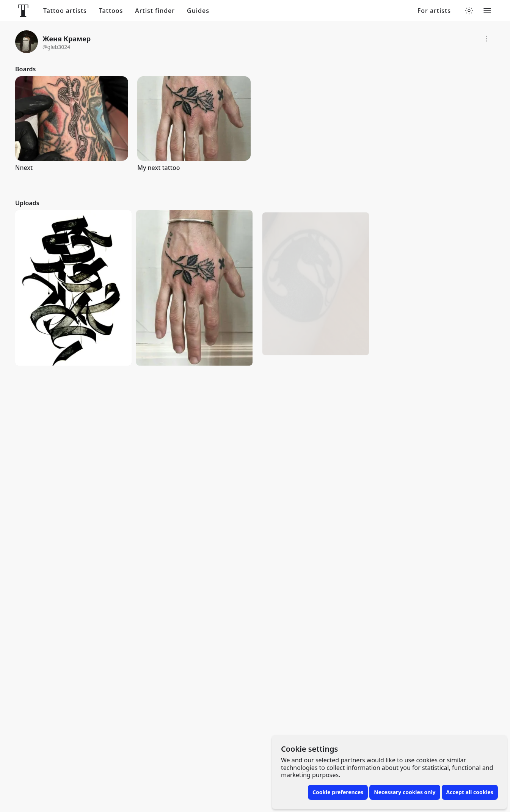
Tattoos (111, 11)
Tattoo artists (65, 11)
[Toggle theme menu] (469, 11)
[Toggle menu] (487, 11)
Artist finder (155, 11)
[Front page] (23, 11)
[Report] (486, 39)
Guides (198, 11)
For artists (434, 11)
